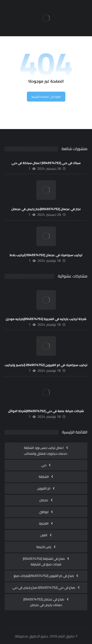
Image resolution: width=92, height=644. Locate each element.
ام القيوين (44, 488)
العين (44, 535)
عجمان (44, 500)
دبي (44, 465)
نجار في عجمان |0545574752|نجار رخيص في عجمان (46, 209)
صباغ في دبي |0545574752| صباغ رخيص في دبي (44, 587)
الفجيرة (44, 523)
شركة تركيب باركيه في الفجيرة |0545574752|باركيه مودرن (46, 319)
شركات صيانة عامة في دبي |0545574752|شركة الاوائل (46, 411)
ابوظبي (44, 512)
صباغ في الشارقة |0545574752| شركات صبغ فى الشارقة (44, 561)
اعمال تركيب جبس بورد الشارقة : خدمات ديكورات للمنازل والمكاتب (46, 451)
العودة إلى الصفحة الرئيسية (46, 97)
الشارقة (44, 477)
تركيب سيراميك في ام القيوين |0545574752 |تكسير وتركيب (46, 365)
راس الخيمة (44, 547)
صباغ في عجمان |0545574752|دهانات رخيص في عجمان (44, 602)
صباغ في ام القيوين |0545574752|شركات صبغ (44, 576)
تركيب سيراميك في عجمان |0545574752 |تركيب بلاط (46, 255)
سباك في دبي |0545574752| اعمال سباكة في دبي (46, 163)
